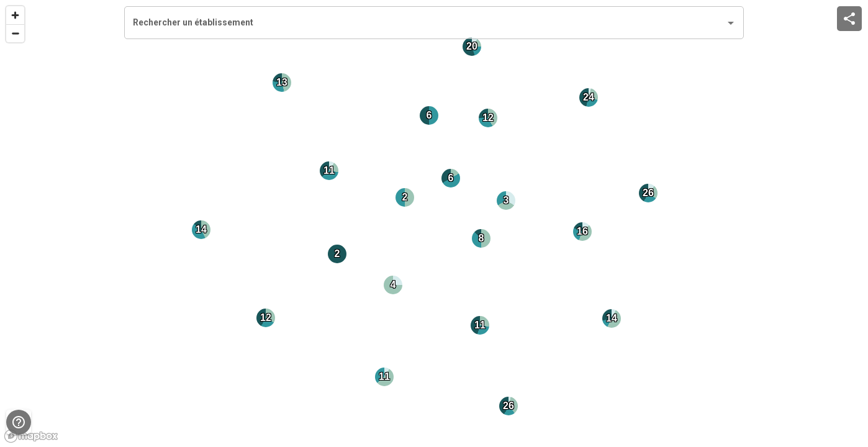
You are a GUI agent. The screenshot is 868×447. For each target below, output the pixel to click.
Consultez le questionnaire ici (343, 306)
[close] (603, 37)
